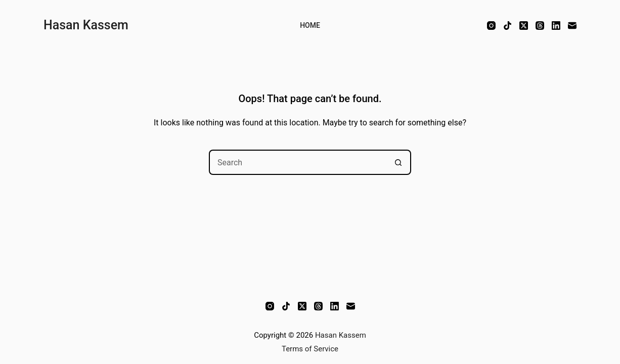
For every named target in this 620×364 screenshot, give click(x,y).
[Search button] (398, 162)
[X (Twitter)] (524, 26)
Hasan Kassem (86, 25)
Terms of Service (310, 349)
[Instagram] (491, 26)
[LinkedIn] (556, 26)
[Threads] (540, 26)
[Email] (572, 26)
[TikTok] (507, 26)
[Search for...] (297, 162)
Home (310, 25)
